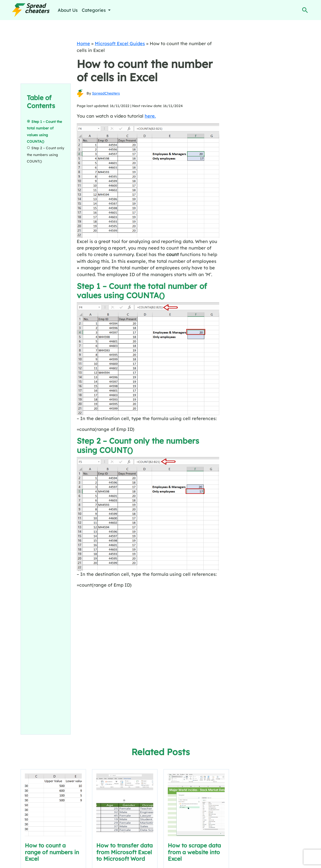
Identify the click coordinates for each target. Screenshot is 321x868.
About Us (68, 10)
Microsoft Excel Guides (120, 43)
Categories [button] (94, 10)
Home (83, 43)
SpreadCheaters (106, 93)
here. (150, 116)
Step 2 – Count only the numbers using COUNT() (46, 155)
